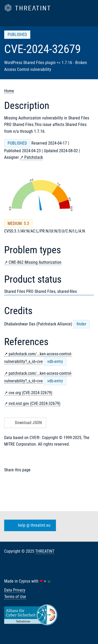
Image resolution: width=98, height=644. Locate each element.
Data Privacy (15, 590)
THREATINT (45, 551)
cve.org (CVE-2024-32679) (30, 393)
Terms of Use (15, 597)
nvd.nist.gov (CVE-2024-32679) (34, 403)
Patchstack (34, 157)
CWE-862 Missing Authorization (35, 262)
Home (9, 91)
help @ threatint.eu (29, 525)
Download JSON (25, 423)
